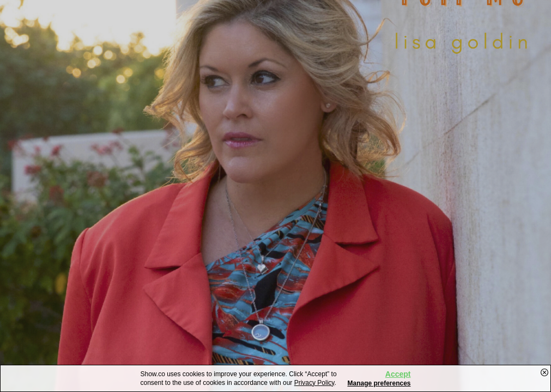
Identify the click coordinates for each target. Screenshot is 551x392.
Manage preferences (379, 383)
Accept (398, 374)
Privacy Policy (314, 383)
